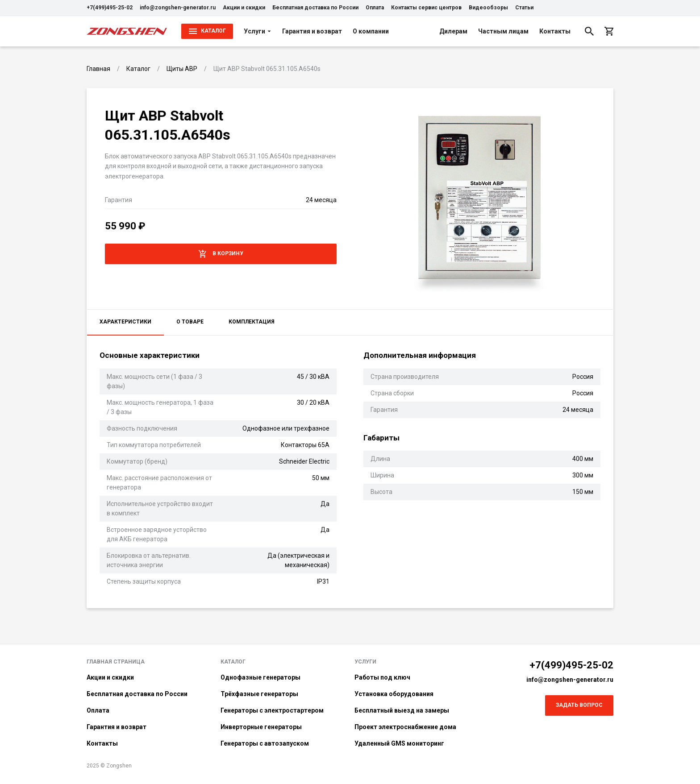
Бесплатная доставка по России (315, 8)
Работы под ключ (382, 677)
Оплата (375, 8)
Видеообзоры (488, 8)
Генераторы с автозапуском (265, 743)
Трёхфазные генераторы (259, 694)
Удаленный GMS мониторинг (399, 743)
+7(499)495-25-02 (110, 8)
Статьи (524, 8)
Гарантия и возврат (312, 31)
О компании (371, 31)
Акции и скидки (244, 8)
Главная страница (116, 662)
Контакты (555, 31)
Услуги (258, 31)
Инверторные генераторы (261, 727)
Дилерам (453, 31)
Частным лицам (503, 31)
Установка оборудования (394, 694)
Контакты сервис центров (426, 8)
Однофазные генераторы (260, 677)
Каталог (233, 662)
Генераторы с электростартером (272, 710)
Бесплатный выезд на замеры (402, 710)
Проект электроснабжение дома (405, 727)
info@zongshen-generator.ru (178, 8)
